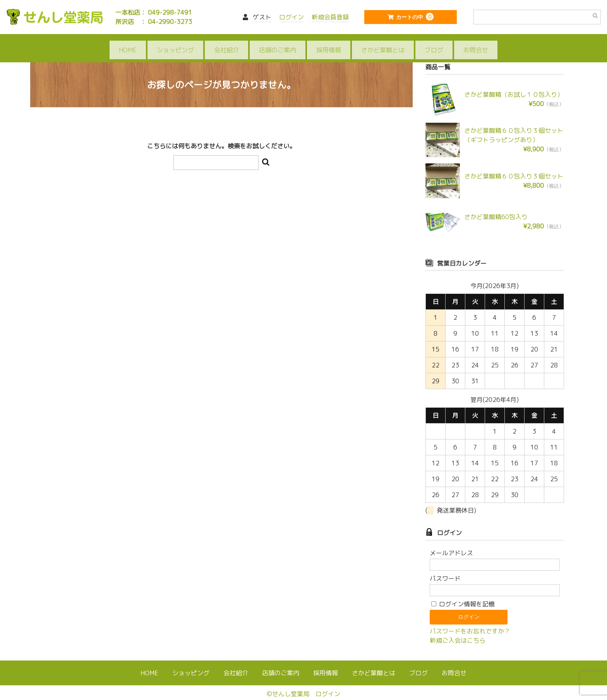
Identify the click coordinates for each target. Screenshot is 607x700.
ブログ (434, 43)
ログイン (291, 17)
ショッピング (175, 43)
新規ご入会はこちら (458, 630)
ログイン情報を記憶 (463, 594)
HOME (128, 43)
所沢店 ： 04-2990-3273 (154, 22)
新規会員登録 (330, 17)
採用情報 (329, 43)
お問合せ (476, 43)
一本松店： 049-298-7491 (154, 12)
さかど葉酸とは (383, 43)
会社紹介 (226, 43)
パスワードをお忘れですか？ (470, 621)
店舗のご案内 (278, 43)
